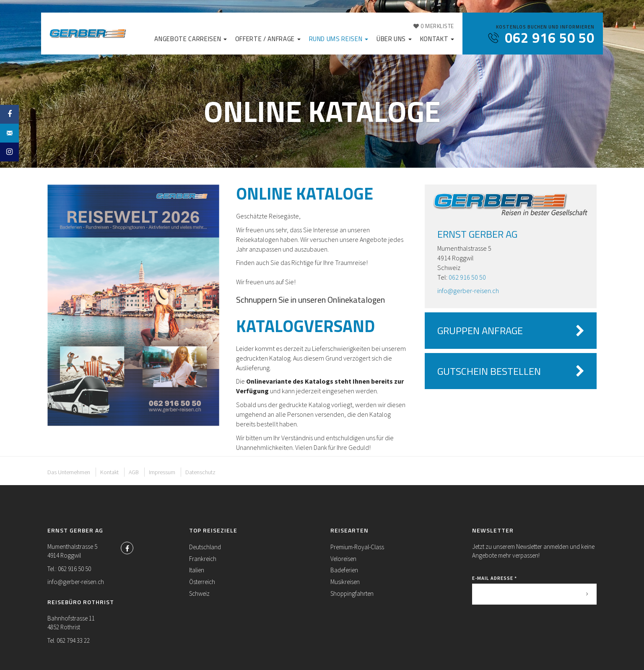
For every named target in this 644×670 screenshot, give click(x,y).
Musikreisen (345, 582)
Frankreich (203, 559)
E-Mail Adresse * (495, 578)
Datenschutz (200, 472)
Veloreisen (343, 559)
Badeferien (344, 570)
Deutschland (205, 547)
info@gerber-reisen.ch (468, 291)
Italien (197, 570)
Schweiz (199, 593)
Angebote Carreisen (190, 39)
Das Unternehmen (69, 472)
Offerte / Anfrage (268, 39)
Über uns (394, 39)
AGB (134, 472)
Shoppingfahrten (352, 593)
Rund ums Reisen (339, 39)
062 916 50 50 (467, 277)
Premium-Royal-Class (357, 547)
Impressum (162, 472)
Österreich (202, 582)
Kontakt (437, 39)
